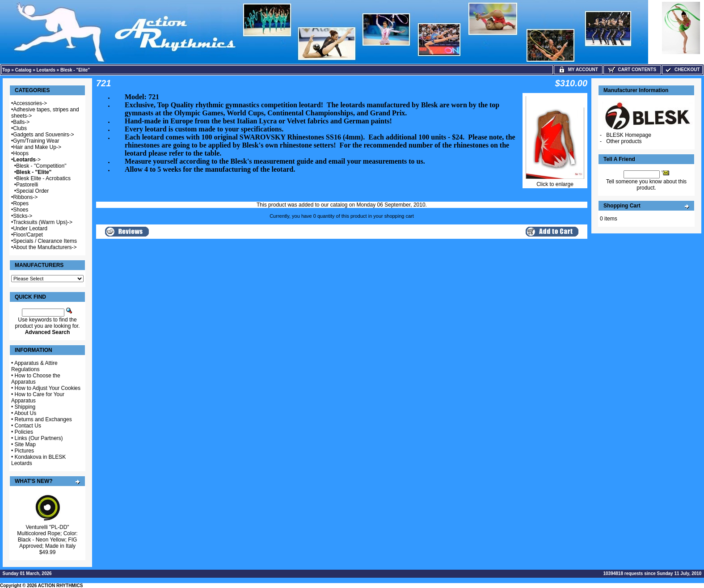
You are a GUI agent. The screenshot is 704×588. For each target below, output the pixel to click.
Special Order (32, 191)
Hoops (21, 153)
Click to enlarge (555, 182)
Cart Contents (632, 70)
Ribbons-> (25, 197)
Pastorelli (27, 185)
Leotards (46, 70)
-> (27, 160)
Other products (624, 141)
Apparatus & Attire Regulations (34, 366)
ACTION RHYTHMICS (61, 586)
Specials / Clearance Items (45, 241)
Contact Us (28, 426)
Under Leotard (30, 228)
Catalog (23, 70)
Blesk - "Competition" (41, 166)
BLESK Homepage (629, 135)
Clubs (20, 128)
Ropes (21, 203)
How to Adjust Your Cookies (48, 388)
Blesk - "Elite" (75, 70)
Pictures (24, 451)
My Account (578, 70)
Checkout (682, 70)
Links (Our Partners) (39, 438)
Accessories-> (30, 103)
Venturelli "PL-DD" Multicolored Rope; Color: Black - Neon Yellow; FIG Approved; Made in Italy (47, 537)
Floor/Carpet (28, 235)
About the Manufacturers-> (45, 247)
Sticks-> (23, 216)
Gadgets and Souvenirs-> (43, 135)
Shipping (25, 407)
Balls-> (21, 122)
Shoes (21, 210)
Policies (24, 432)
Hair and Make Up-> (37, 147)
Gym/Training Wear (36, 141)
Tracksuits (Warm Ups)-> (43, 222)
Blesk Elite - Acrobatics (43, 178)
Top (6, 70)
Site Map (25, 444)
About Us (25, 413)
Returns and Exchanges (43, 419)
